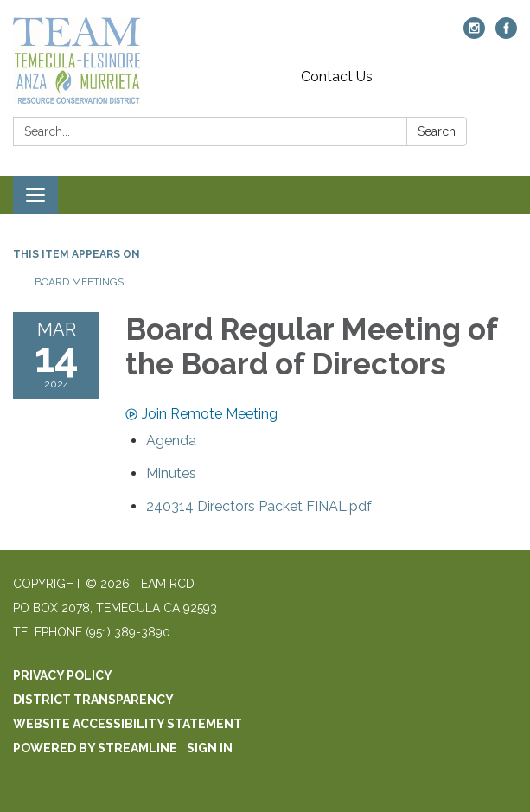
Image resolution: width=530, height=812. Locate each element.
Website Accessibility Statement (128, 724)
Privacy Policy (63, 675)
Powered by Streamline (95, 748)
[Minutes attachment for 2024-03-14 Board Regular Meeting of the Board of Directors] (171, 473)
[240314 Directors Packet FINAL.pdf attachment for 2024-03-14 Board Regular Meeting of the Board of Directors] (259, 506)
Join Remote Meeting (201, 414)
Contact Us (337, 77)
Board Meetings (79, 282)
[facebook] (506, 34)
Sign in (210, 748)
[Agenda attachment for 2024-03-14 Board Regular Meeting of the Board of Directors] (171, 441)
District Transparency (93, 700)
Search (437, 131)
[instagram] (474, 34)
